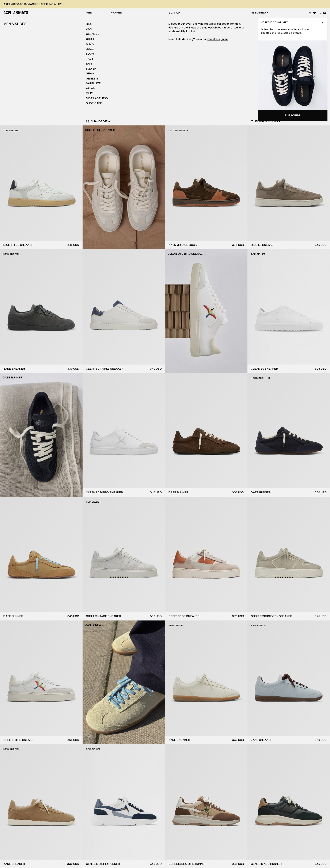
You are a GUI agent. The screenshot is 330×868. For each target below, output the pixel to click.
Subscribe (293, 115)
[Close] (323, 22)
